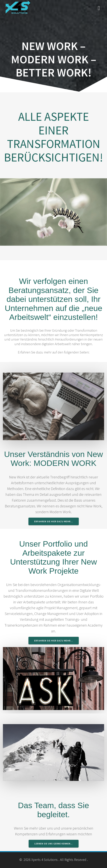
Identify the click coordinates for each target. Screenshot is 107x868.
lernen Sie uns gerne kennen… (54, 844)
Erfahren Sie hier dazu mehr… (54, 521)
